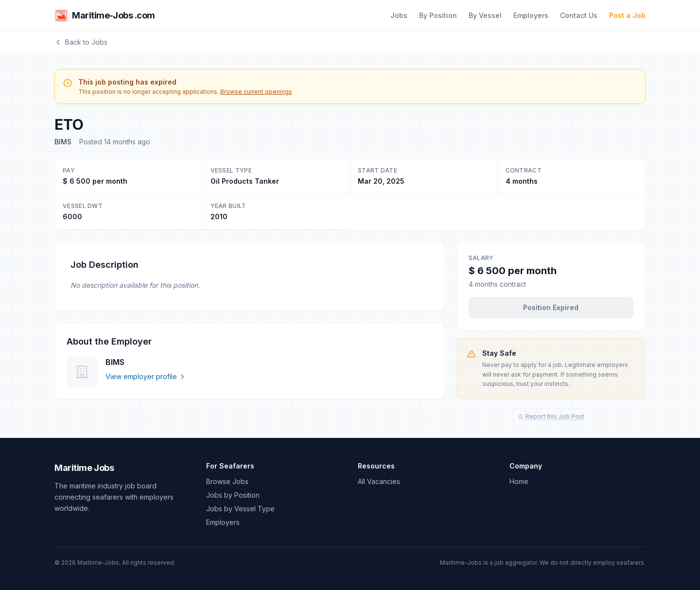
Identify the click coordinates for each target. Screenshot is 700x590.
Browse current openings (256, 92)
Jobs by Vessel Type (240, 509)
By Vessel (485, 15)
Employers (531, 15)
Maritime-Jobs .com (105, 16)
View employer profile (146, 376)
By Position (438, 15)
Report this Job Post (551, 416)
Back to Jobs (81, 42)
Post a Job (627, 15)
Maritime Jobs (84, 468)
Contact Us (579, 15)
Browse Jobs (227, 481)
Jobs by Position (233, 495)
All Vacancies (379, 481)
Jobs (399, 15)
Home (519, 481)
